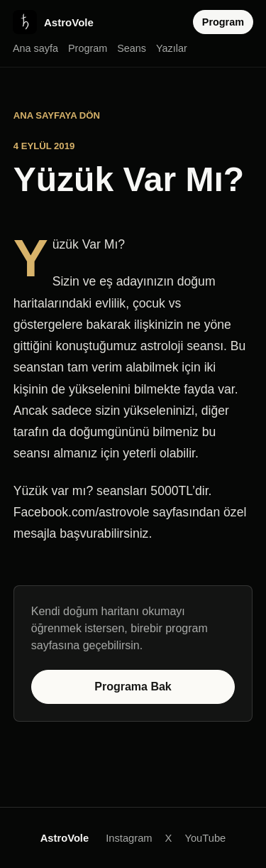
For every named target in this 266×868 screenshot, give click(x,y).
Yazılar (172, 48)
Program (88, 48)
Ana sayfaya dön (57, 115)
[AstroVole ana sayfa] (53, 22)
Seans (132, 48)
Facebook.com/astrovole (82, 512)
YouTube (205, 838)
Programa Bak (133, 687)
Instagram (129, 838)
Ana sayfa (35, 48)
